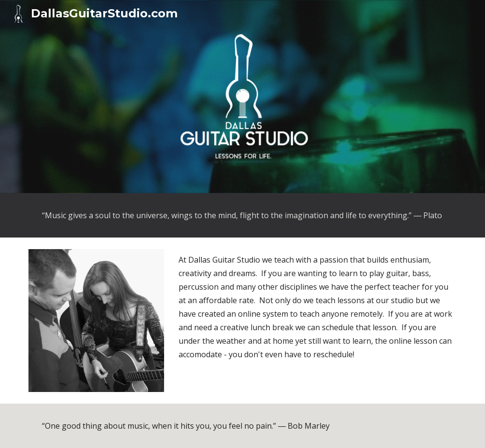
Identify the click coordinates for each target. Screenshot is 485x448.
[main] (242, 215)
